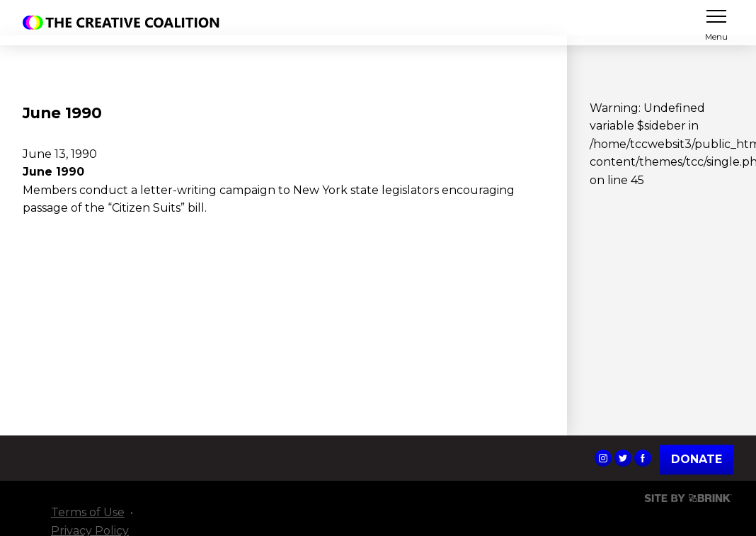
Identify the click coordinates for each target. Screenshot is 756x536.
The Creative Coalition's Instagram (603, 458)
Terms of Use (88, 512)
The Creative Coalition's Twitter (623, 458)
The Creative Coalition (125, 23)
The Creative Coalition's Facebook (643, 458)
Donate (697, 459)
